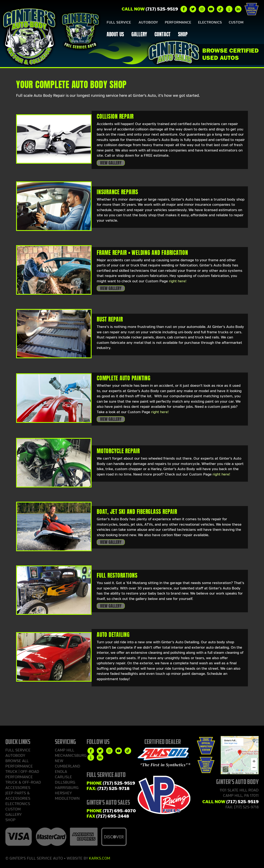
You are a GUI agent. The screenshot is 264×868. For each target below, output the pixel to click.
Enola (61, 772)
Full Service (118, 22)
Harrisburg (67, 788)
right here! (178, 281)
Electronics (203, 22)
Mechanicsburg (71, 756)
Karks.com (100, 858)
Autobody (145, 22)
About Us (115, 35)
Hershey (63, 793)
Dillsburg (65, 782)
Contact (163, 35)
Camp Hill (65, 750)
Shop (183, 35)
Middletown (67, 798)
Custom (228, 22)
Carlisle (63, 777)
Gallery (139, 35)
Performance (173, 22)
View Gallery (111, 163)
